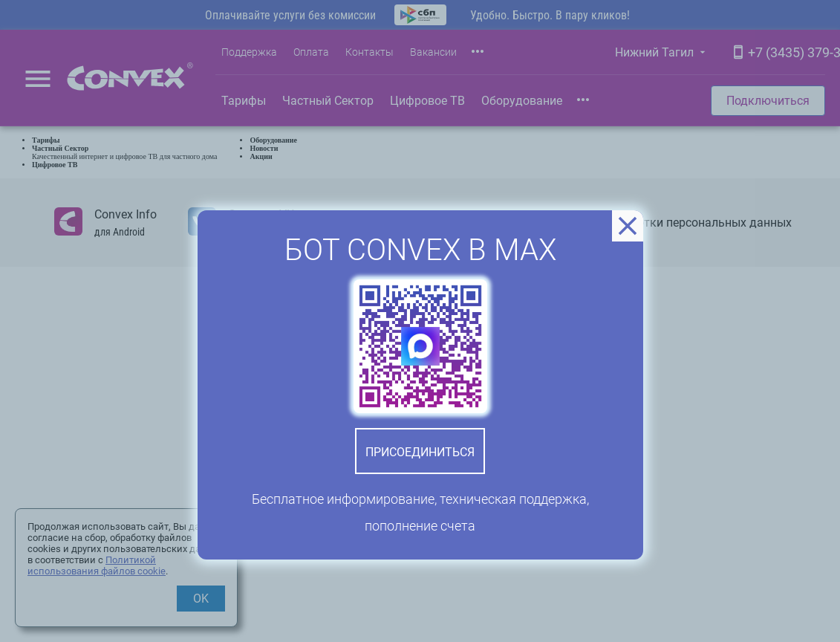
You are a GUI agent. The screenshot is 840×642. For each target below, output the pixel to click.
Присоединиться (420, 452)
